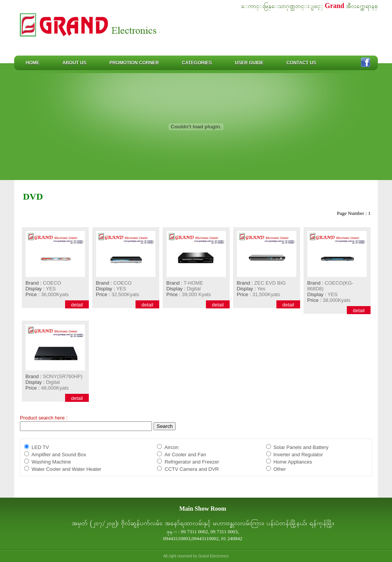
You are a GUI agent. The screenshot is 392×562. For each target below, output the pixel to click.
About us (74, 63)
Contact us (301, 63)
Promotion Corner (134, 63)
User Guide (249, 63)
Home (33, 63)
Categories (197, 63)
